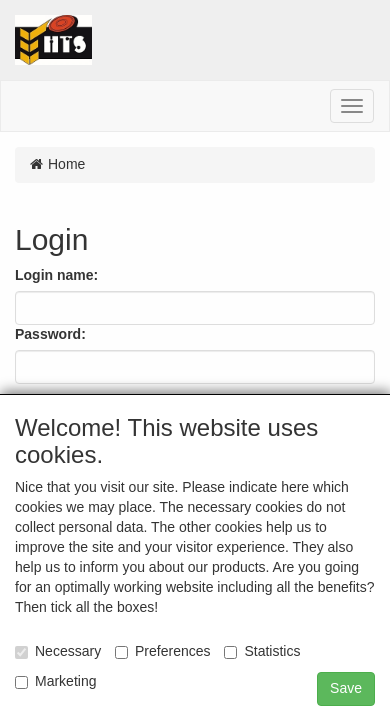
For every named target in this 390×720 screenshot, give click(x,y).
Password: (50, 334)
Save (346, 688)
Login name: (56, 275)
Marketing (55, 681)
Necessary (58, 651)
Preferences (162, 651)
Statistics (262, 651)
